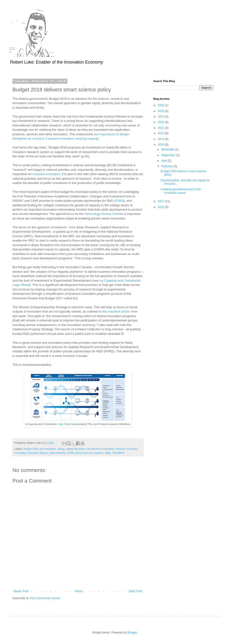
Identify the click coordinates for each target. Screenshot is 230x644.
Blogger (132, 632)
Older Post (135, 591)
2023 (161, 117)
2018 (161, 145)
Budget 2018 (31, 449)
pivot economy (84, 453)
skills (108, 453)
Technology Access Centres (104, 214)
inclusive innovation (46, 174)
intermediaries (58, 453)
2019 (161, 139)
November (168, 149)
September (169, 155)
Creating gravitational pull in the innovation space (181, 191)
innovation (20, 453)
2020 (161, 133)
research (98, 453)
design (61, 449)
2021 (161, 128)
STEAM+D (118, 453)
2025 (161, 105)
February (167, 166)
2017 (161, 201)
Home (79, 591)
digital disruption (76, 449)
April (164, 161)
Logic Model (64, 424)
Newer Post (21, 591)
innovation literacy (38, 453)
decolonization (48, 449)
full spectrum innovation (100, 449)
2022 (161, 122)
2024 (161, 111)
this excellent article (116, 311)
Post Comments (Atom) (45, 598)
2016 (161, 207)
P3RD (119, 201)
